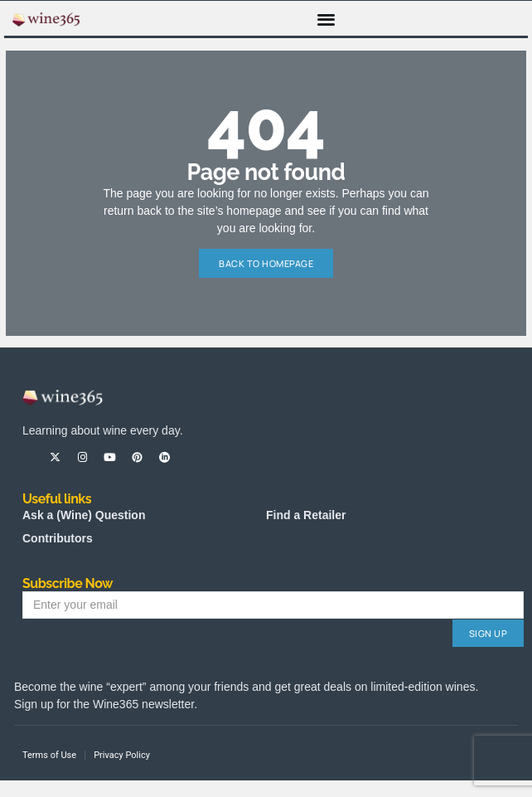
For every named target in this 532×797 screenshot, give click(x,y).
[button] (327, 19)
